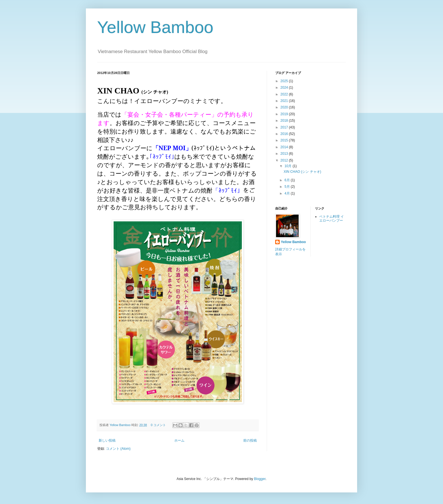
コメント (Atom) (118, 449)
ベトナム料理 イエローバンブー (332, 219)
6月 (288, 180)
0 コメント (158, 425)
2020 (285, 107)
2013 (285, 154)
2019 (285, 114)
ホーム (179, 440)
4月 (288, 193)
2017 (285, 127)
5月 (288, 187)
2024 (285, 88)
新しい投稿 (107, 440)
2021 (285, 101)
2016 (285, 134)
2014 (285, 147)
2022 (285, 94)
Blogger (260, 479)
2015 (285, 140)
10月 (289, 166)
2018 (285, 121)
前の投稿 (250, 440)
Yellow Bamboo (155, 27)
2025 (285, 81)
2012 (285, 160)
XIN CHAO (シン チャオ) (302, 172)
